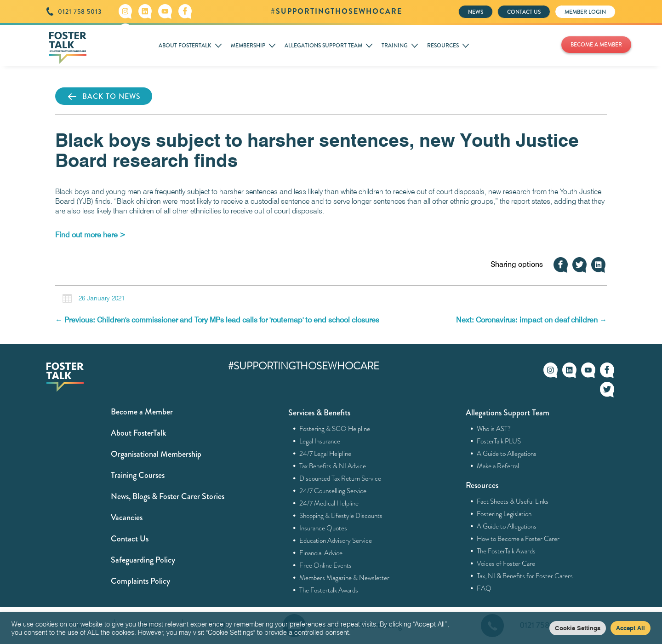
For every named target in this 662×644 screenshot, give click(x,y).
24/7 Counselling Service (333, 491)
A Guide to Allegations (507, 454)
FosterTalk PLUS (499, 441)
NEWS (476, 12)
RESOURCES (443, 46)
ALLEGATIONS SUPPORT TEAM (323, 46)
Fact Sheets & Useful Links (513, 501)
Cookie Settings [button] (578, 628)
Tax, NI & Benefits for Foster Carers (525, 576)
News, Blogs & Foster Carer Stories (168, 496)
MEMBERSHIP (248, 46)
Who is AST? (494, 429)
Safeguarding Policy (143, 560)
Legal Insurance (320, 441)
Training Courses (138, 475)
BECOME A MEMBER (596, 45)
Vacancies (127, 517)
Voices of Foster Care (506, 563)
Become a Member (142, 412)
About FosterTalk (138, 433)
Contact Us (130, 539)
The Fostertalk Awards (329, 590)
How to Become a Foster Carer (518, 539)
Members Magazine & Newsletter (345, 578)
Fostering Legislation (504, 514)
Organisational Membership (156, 454)
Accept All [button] (631, 628)
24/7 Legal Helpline (325, 454)
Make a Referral (498, 466)
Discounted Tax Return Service (340, 478)
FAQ (484, 588)
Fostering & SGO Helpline (335, 429)
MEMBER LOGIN (585, 12)
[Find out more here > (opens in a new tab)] (90, 235)
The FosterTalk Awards (506, 551)
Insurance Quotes (323, 528)
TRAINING (395, 46)
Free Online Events (326, 565)
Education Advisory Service (336, 540)
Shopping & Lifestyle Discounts (341, 516)
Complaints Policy (140, 581)
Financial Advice (321, 553)
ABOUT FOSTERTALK (185, 46)
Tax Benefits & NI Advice (333, 466)
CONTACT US (524, 12)
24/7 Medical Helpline (329, 503)
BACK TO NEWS (104, 97)
